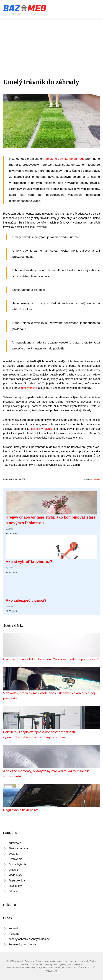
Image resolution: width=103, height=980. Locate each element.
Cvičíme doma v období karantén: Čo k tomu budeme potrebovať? (51, 659)
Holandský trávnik (41, 429)
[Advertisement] (51, 42)
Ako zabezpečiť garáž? (26, 600)
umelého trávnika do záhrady (65, 159)
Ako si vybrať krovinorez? (29, 562)
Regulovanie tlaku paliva (21, 810)
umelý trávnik (29, 388)
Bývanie (96, 479)
